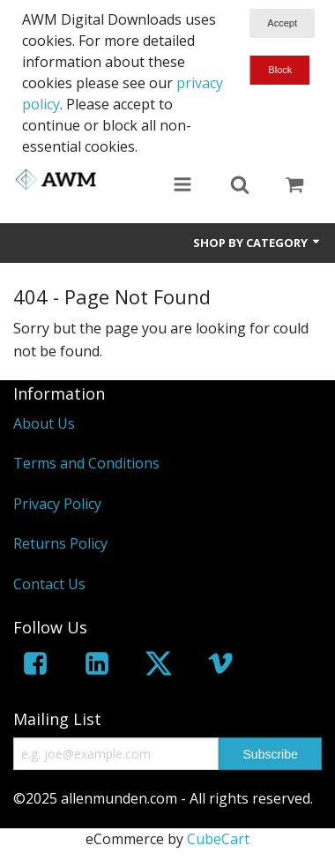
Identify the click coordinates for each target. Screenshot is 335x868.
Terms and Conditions (86, 463)
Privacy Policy (57, 504)
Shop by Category (257, 243)
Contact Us (49, 584)
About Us (44, 423)
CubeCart (218, 839)
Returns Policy (60, 543)
